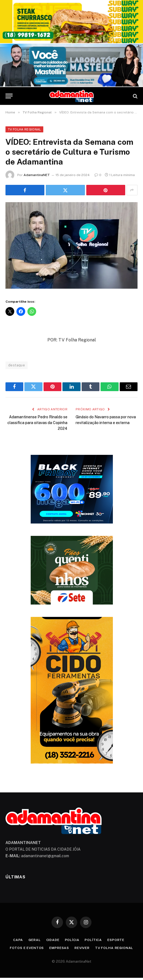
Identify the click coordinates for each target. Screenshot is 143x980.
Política (93, 940)
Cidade (53, 940)
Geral (35, 940)
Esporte (116, 940)
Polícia (72, 940)
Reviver (82, 948)
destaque (17, 365)
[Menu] (9, 96)
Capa (18, 940)
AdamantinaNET (37, 175)
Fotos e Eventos (27, 948)
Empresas (59, 948)
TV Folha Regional (24, 129)
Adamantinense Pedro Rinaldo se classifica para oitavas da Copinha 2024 (37, 423)
